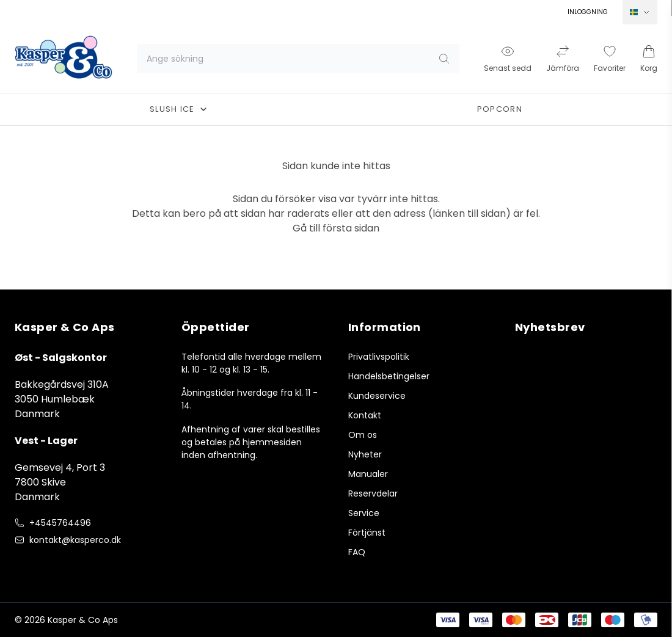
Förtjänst (367, 533)
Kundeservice (377, 396)
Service (364, 513)
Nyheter (365, 454)
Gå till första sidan (336, 228)
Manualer (368, 474)
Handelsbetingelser (389, 376)
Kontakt (365, 415)
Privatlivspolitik (379, 357)
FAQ (357, 552)
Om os (363, 435)
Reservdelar (373, 493)
